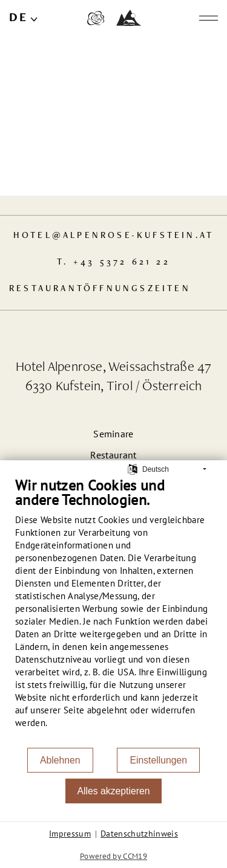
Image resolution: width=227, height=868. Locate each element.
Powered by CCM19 (113, 856)
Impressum (70, 834)
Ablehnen (60, 760)
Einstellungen (158, 760)
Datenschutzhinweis (139, 834)
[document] (113, 612)
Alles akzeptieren (114, 791)
